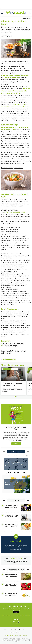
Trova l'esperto (24, 630)
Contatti (14, 630)
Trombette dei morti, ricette (13, 344)
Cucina (14, 359)
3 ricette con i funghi (10, 346)
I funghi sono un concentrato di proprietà (15, 75)
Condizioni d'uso (9, 636)
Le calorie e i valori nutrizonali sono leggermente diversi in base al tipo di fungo (16, 91)
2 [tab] (17, 396)
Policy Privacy (18, 636)
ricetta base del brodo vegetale (15, 212)
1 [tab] (15, 396)
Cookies (25, 636)
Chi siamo (6, 630)
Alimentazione (7, 359)
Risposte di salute (15, 632)
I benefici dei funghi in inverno (12, 168)
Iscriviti (16, 612)
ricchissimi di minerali (12, 77)
